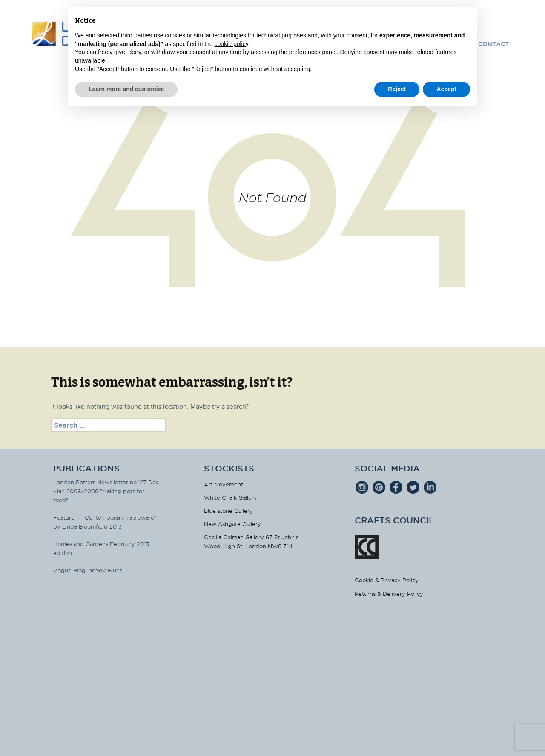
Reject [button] (397, 89)
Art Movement (224, 484)
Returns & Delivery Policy (389, 594)
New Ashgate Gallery (232, 524)
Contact (493, 44)
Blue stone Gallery (228, 511)
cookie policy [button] (231, 44)
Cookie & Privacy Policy (387, 580)
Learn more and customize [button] (126, 89)
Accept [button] (446, 89)
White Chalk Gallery (231, 497)
